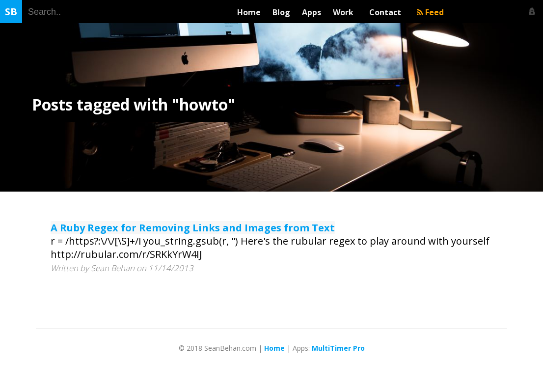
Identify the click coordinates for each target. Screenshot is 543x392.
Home (249, 12)
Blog (281, 12)
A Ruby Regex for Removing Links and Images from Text (193, 228)
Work (345, 12)
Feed (430, 12)
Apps (312, 12)
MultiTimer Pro (338, 348)
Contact (387, 12)
